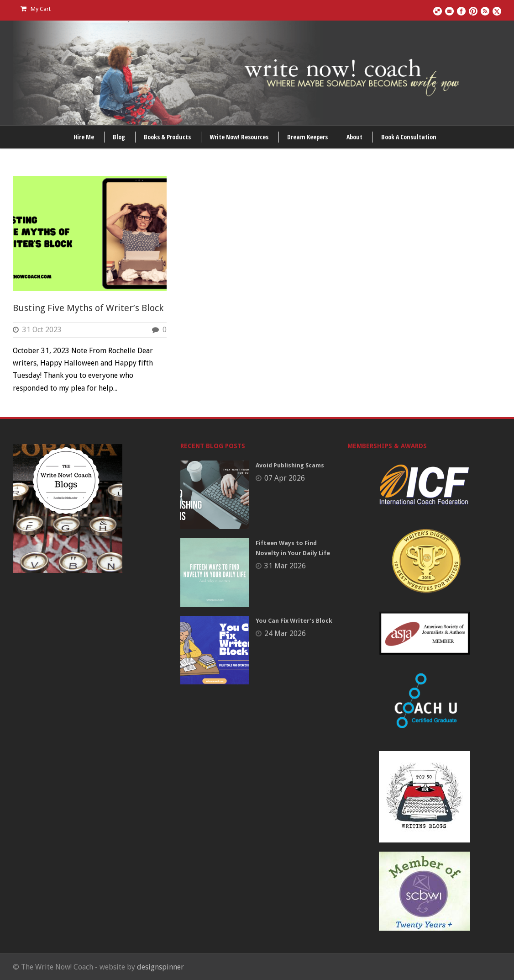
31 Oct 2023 (42, 330)
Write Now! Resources (239, 137)
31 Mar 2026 (285, 566)
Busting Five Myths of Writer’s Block (88, 308)
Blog (119, 137)
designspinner (160, 967)
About (354, 137)
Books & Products (167, 137)
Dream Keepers (307, 137)
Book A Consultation (409, 137)
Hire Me (84, 137)
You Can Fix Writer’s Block (294, 621)
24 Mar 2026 (285, 633)
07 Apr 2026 (285, 478)
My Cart (36, 9)
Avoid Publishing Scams (290, 465)
